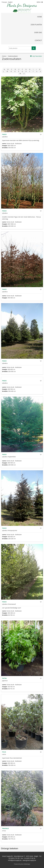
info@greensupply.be (15, 860)
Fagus (4, 134)
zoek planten (36, 25)
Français (4, 2)
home (40, 17)
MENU (40, 2)
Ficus (4, 752)
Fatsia (4, 678)
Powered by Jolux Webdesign (22, 864)
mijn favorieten (37, 56)
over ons (38, 33)
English (10, 2)
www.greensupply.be (29, 860)
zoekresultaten (13, 56)
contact (38, 40)
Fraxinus (5, 828)
